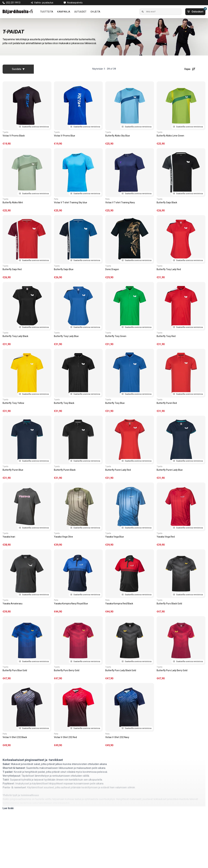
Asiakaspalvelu (75, 3)
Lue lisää (8, 808)
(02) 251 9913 (13, 3)
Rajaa (190, 69)
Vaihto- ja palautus (44, 3)
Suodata (18, 69)
